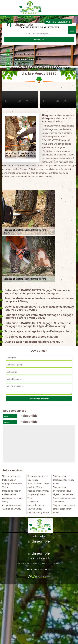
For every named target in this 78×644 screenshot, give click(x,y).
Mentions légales (39, 569)
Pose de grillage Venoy (38, 491)
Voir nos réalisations (58, 22)
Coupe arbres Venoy (12, 505)
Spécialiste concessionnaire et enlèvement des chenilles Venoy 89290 (38, 507)
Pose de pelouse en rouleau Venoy (12, 493)
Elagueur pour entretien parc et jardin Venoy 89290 (64, 509)
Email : (39, 558)
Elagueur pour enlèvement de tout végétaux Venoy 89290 (63, 491)
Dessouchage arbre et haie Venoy (38, 478)
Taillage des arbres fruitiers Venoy (11, 478)
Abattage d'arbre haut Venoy (12, 500)
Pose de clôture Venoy (38, 484)
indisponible (22, 18)
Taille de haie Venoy (12, 509)
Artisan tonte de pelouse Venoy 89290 (64, 500)
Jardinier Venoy (35, 487)
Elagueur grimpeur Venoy (36, 496)
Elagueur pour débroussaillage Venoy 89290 (63, 480)
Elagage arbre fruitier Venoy (12, 485)
